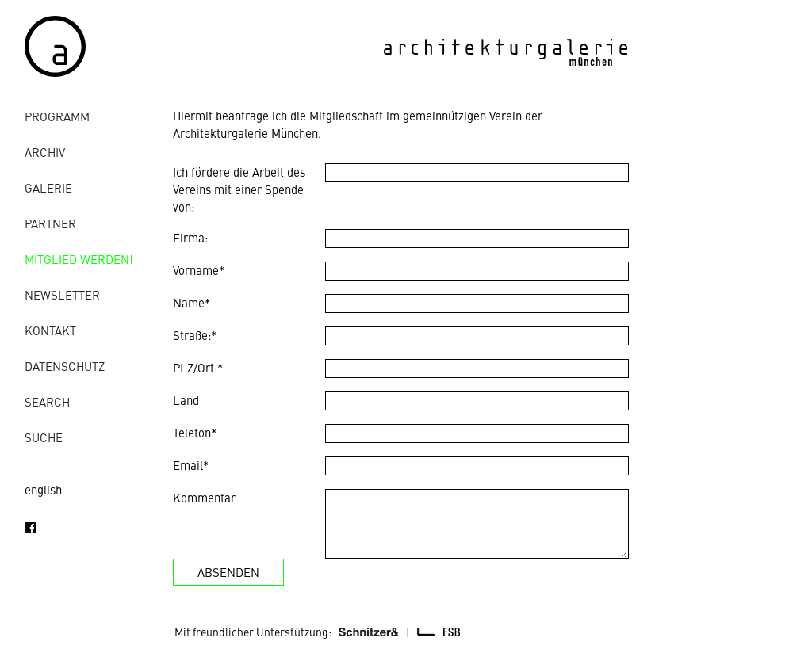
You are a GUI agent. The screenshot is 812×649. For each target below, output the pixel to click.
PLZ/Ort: (198, 367)
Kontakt (50, 330)
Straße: (195, 335)
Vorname (199, 270)
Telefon (195, 432)
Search (47, 401)
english (43, 489)
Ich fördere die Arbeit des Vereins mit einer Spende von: (239, 189)
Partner (50, 223)
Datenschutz (65, 366)
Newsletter (62, 294)
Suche (44, 437)
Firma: (190, 237)
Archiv (45, 152)
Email (191, 465)
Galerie (48, 187)
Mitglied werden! (79, 259)
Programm (57, 116)
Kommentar (204, 497)
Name (192, 302)
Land (186, 400)
